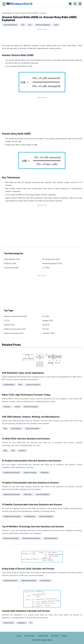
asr (23, 25)
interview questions (46, 516)
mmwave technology (11, 538)
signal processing (30, 472)
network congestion (43, 25)
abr (30, 25)
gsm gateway (16, 428)
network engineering (29, 581)
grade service (45, 581)
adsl (5, 450)
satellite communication (12, 516)
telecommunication (10, 25)
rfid (20, 385)
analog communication (12, 472)
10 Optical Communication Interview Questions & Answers (30, 483)
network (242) (9, 325)
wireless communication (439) (15, 316)
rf (31, 623)
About (19, 636)
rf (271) (7, 320)
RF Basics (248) (10, 263)
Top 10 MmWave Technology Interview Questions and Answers (33, 527)
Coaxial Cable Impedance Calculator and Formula (26, 611)
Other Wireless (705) (12, 259)
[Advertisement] (42, 36)
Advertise (55, 636)
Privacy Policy (30, 636)
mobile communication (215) (15, 329)
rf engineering (30, 516)
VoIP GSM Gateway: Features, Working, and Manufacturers (31, 417)
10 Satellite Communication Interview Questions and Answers (32, 505)
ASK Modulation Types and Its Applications (23, 373)
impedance (22, 623)
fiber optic (28, 494)
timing (17, 407)
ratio (56, 25)
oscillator (7, 407)
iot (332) (46, 316)
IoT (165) (46, 268)
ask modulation (9, 385)
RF (17, 4)
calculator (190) (48, 333)
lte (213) (46, 329)
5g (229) (46, 325)
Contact (64, 636)
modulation (45, 472)
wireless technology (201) (14, 333)
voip (5, 428)
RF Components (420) (51, 259)
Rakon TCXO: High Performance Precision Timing (26, 395)
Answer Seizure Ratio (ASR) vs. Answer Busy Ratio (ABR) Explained (32, 13)
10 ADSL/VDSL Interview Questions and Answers (26, 439)
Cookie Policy (43, 636)
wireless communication (31, 538)
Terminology (7, 13)
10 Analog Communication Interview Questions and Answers (31, 461)
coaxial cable (8, 623)
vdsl (13, 450)
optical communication (12, 494)
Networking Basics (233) (52, 263)
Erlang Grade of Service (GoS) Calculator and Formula (28, 569)
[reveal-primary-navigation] (80, 4)
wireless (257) (48, 320)
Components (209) (11, 268)
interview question (42, 494)
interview (22, 450)
